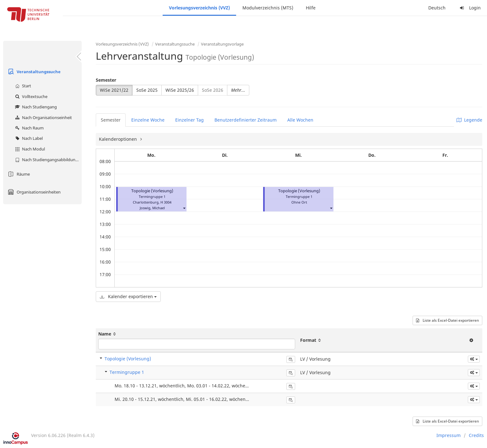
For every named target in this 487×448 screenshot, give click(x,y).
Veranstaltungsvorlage (222, 44)
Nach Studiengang (35, 107)
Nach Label (28, 138)
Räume (18, 174)
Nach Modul (29, 149)
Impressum (449, 435)
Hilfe (311, 8)
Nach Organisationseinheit (43, 117)
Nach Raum (29, 128)
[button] (184, 208)
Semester (106, 80)
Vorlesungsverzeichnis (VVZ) (199, 8)
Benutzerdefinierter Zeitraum (246, 120)
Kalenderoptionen (119, 139)
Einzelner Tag (189, 120)
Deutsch (437, 8)
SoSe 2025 (147, 90)
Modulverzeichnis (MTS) (268, 8)
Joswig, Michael (152, 208)
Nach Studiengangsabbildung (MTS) (48, 160)
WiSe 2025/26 (180, 90)
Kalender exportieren (128, 296)
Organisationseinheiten (33, 192)
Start (22, 86)
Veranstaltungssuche (33, 72)
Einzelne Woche (148, 120)
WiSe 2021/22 (114, 90)
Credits (476, 435)
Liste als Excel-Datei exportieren (447, 320)
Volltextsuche (30, 96)
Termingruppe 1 (127, 372)
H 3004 (166, 202)
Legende (469, 120)
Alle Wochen (300, 120)
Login (469, 8)
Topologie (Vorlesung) (152, 191)
